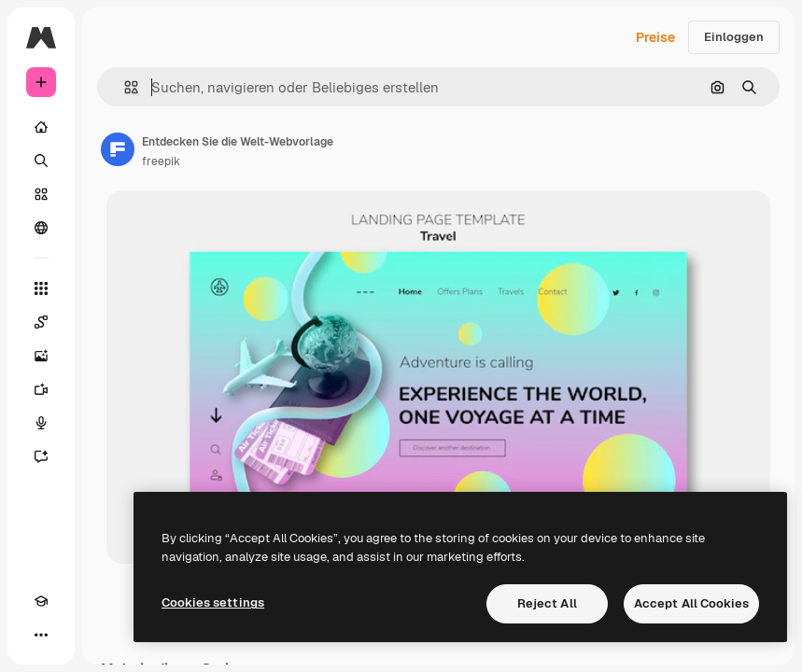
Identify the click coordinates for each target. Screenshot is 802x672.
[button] (124, 87)
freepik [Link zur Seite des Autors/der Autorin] (161, 161)
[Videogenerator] (41, 389)
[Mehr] (41, 635)
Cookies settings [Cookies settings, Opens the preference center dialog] (213, 602)
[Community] (41, 228)
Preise (655, 37)
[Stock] (41, 194)
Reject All (547, 603)
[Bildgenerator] (41, 356)
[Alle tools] (41, 288)
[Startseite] (41, 127)
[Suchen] (41, 161)
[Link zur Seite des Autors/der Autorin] (118, 149)
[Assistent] (41, 456)
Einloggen (734, 37)
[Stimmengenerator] (41, 423)
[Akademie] (41, 601)
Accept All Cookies (691, 603)
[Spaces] (41, 322)
